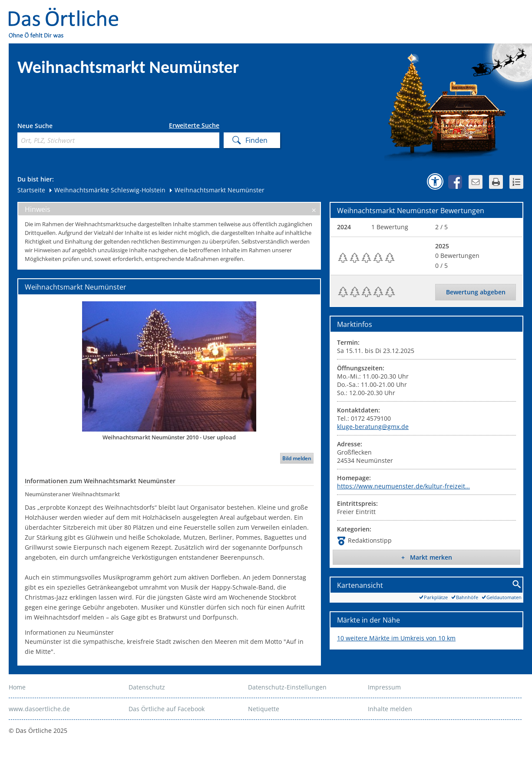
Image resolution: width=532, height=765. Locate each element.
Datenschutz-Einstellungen (287, 687)
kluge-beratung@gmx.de (373, 427)
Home (17, 687)
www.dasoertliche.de (39, 709)
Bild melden (297, 458)
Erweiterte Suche (194, 125)
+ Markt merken (427, 557)
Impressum (384, 687)
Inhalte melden (390, 709)
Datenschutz (147, 687)
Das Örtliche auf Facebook (167, 709)
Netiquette (264, 709)
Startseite (31, 190)
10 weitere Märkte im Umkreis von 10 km (396, 638)
